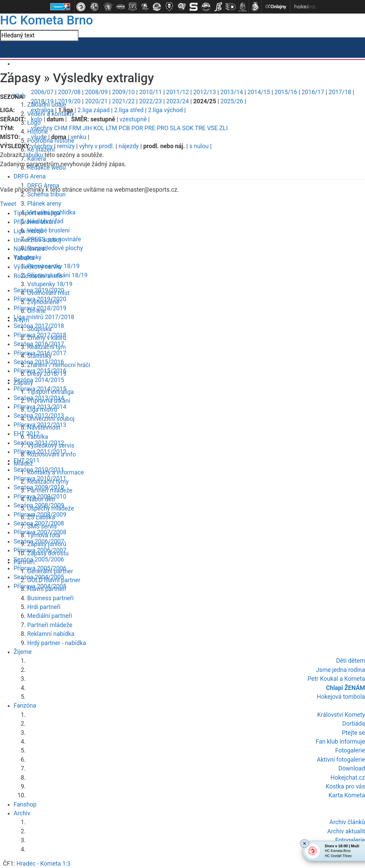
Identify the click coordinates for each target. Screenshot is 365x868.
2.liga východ (165, 110)
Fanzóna (25, 706)
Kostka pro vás (345, 786)
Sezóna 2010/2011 (39, 470)
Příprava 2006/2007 (40, 550)
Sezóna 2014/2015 (39, 380)
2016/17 (313, 92)
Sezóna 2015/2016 (39, 362)
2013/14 (232, 92)
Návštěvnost (30, 249)
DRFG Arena (30, 176)
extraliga (42, 110)
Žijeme (23, 652)
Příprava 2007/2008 (40, 532)
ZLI (223, 128)
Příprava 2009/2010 (40, 497)
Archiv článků (347, 822)
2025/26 (232, 101)
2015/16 (286, 92)
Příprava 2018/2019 (40, 308)
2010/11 (150, 92)
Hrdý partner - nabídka (57, 643)
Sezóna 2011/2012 (39, 443)
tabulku (33, 155)
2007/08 (69, 92)
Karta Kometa (347, 795)
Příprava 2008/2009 (40, 515)
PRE (150, 128)
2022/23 (150, 101)
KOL (99, 128)
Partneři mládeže (50, 625)
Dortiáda (354, 724)
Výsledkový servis (37, 267)
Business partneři (50, 598)
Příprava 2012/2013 (40, 425)
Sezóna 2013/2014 (39, 398)
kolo (37, 119)
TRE (200, 128)
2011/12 (178, 92)
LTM (111, 128)
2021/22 (124, 101)
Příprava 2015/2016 (40, 371)
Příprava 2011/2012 (40, 452)
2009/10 (124, 92)
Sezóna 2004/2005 (39, 577)
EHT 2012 (27, 434)
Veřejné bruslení (48, 230)
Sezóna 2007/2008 (39, 523)
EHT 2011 (27, 461)
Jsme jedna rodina (341, 670)
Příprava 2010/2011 (40, 479)
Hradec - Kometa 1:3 (43, 864)
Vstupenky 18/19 (50, 284)
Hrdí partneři (44, 607)
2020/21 (96, 101)
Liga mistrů (29, 231)
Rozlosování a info (38, 276)
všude (39, 137)
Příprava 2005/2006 (40, 568)
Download (352, 768)
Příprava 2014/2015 (40, 389)
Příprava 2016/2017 (40, 353)
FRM (75, 128)
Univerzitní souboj (37, 240)
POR (137, 128)
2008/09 (96, 92)
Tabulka (24, 258)
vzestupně (133, 119)
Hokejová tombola (341, 697)
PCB (124, 128)
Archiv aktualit (346, 831)
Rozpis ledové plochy (55, 248)
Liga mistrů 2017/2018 (44, 317)
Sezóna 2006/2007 (39, 541)
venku (79, 137)
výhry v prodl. (97, 146)
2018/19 (42, 101)
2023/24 (178, 101)
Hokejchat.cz (348, 778)
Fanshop (25, 804)
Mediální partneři (50, 616)
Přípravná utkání (35, 222)
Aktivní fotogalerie (341, 760)
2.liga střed (129, 110)
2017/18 (340, 92)
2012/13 (205, 92)
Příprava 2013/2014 (40, 407)
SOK (188, 128)
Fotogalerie (350, 750)
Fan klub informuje (340, 742)
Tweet (8, 204)
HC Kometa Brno (47, 20)
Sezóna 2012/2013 (39, 416)
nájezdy (129, 146)
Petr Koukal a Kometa (336, 679)
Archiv (22, 813)
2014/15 (259, 92)
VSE (212, 128)
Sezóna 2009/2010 (39, 487)
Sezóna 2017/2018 (39, 326)
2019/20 (69, 101)
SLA (175, 128)
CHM (61, 128)
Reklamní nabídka (51, 634)
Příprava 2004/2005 (40, 586)
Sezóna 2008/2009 (39, 505)
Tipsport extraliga (37, 213)
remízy (66, 146)
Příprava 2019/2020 (40, 299)
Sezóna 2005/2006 (39, 559)
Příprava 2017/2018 (40, 335)
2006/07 (42, 92)
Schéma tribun (46, 194)
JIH (87, 128)
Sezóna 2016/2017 (39, 344)
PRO (162, 128)
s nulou (199, 146)
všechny (42, 128)
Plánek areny (44, 204)
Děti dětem (351, 661)
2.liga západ (94, 110)
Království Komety (341, 715)
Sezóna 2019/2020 (39, 290)
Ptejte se (353, 733)
